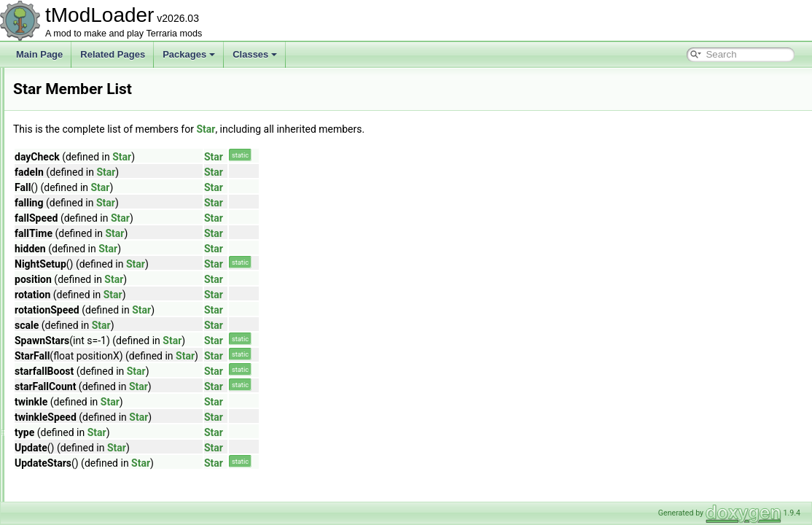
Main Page (39, 54)
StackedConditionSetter (94, 276)
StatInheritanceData (87, 372)
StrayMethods (75, 500)
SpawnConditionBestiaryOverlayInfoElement (134, 147)
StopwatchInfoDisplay (90, 484)
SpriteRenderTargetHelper (99, 244)
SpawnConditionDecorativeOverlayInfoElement (139, 163)
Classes (255, 54)
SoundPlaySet (76, 83)
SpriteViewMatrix (81, 260)
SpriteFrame (72, 227)
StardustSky (72, 340)
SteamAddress (77, 420)
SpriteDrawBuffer (81, 211)
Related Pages (113, 54)
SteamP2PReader (83, 452)
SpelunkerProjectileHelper (99, 195)
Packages (189, 54)
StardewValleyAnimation (95, 308)
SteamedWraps (78, 436)
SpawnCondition (80, 115)
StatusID (65, 404)
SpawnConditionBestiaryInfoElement (119, 131)
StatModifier (71, 388)
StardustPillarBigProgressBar (105, 324)
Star (56, 292)
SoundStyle (70, 99)
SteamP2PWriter (81, 468)
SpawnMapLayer (81, 179)
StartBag (65, 356)
